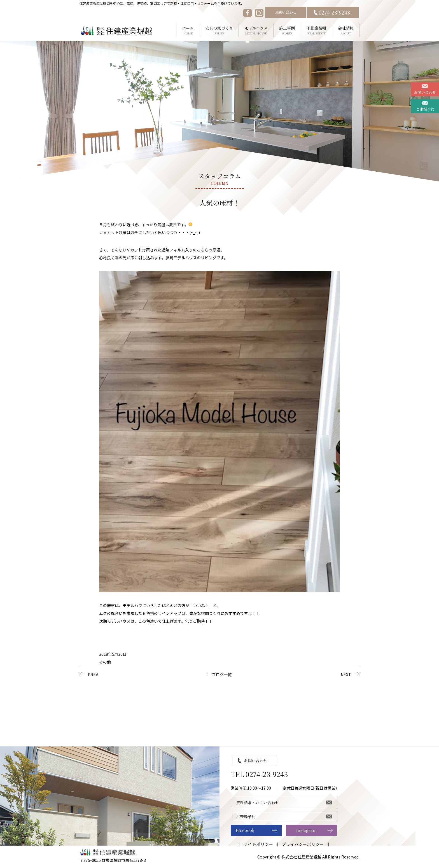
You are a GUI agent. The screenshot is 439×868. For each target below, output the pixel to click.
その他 (105, 662)
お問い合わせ (286, 12)
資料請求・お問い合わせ (258, 802)
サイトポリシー (258, 844)
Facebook (245, 830)
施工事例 (287, 30)
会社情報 (346, 30)
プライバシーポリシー (303, 844)
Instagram (307, 830)
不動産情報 (317, 30)
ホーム (188, 30)
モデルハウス (256, 30)
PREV (93, 675)
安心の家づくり (219, 30)
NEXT (346, 675)
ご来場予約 (425, 109)
